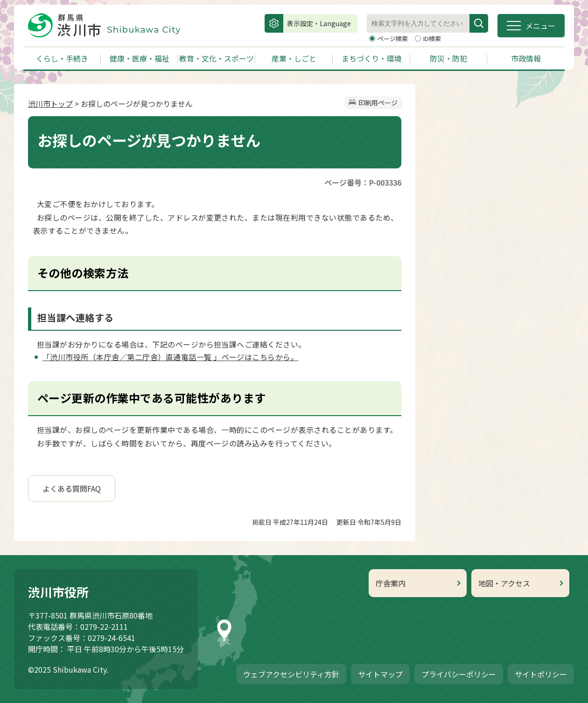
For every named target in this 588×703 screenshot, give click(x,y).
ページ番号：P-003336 (363, 182)
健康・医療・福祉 (140, 58)
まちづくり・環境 (371, 58)
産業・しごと (294, 58)
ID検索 (432, 38)
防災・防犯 (448, 58)
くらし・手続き (62, 58)
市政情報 (526, 58)
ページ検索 (393, 38)
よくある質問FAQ (72, 488)
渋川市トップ (50, 104)
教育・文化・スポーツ (217, 58)
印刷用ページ (378, 103)
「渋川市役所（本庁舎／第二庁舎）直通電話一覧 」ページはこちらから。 (170, 357)
